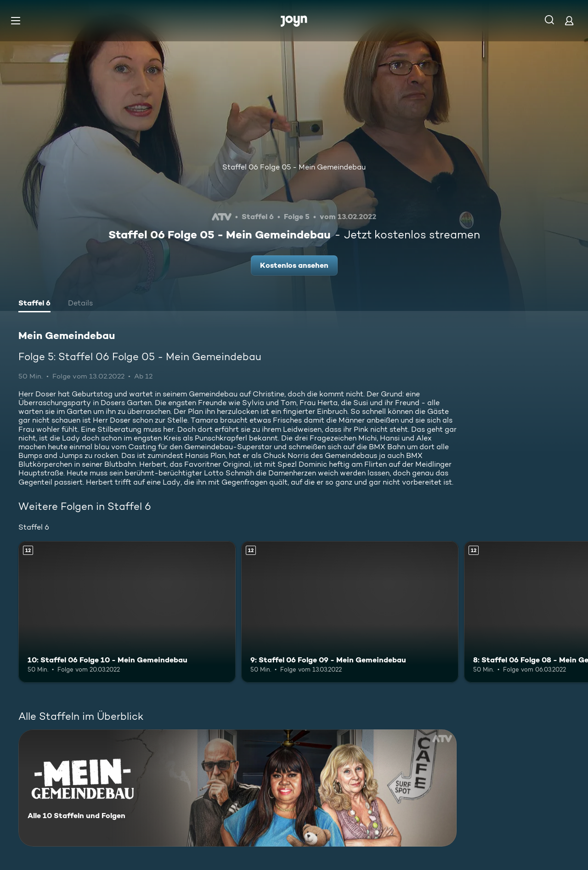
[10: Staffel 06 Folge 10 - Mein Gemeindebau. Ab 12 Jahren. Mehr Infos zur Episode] (127, 612)
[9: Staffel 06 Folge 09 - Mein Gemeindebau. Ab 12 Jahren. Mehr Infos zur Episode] (350, 612)
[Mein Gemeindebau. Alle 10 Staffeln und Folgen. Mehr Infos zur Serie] (237, 788)
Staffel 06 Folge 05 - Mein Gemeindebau (294, 167)
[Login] (569, 20)
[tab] (34, 304)
